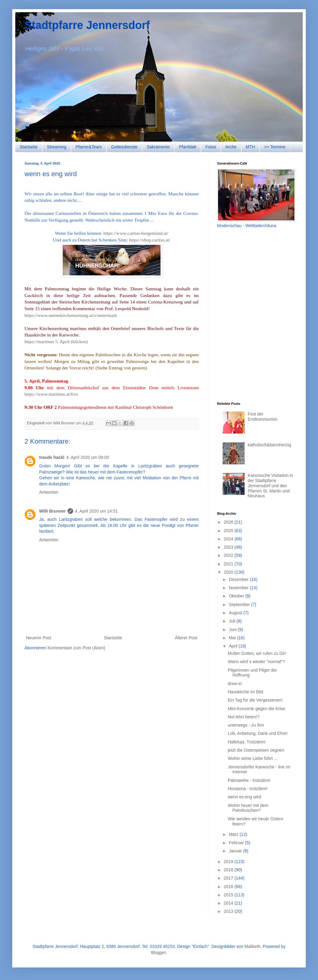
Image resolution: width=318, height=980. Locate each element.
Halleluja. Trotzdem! (247, 742)
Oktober (237, 596)
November (239, 588)
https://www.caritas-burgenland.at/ (136, 233)
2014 (229, 903)
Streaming (57, 147)
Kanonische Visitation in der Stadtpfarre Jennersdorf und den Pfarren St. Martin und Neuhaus (270, 486)
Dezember (239, 579)
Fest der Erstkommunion (263, 417)
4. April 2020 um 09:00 (87, 457)
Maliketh (253, 946)
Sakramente (158, 147)
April (234, 646)
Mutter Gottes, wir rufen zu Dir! (257, 653)
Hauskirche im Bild (246, 692)
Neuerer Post (39, 638)
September (240, 604)
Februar (237, 843)
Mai (233, 638)
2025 (229, 531)
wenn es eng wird (244, 797)
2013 (229, 911)
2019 (229, 862)
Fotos (211, 147)
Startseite (29, 147)
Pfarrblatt (188, 147)
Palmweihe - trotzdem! (249, 780)
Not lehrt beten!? (244, 717)
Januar (236, 851)
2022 (229, 555)
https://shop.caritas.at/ (150, 240)
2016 (229, 887)
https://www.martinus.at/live (51, 394)
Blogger (158, 953)
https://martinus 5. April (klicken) (56, 341)
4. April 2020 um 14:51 (96, 511)
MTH (250, 147)
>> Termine (275, 147)
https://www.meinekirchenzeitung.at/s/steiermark (71, 315)
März (234, 834)
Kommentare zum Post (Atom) (76, 648)
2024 (229, 539)
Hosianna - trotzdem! (248, 789)
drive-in (235, 684)
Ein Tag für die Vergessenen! (255, 700)
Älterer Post (186, 638)
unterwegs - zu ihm (246, 725)
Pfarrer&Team (89, 147)
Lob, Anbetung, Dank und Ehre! (258, 733)
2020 (229, 572)
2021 (229, 564)
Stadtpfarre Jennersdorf (87, 25)
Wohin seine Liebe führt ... (253, 758)
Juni (233, 630)
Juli (233, 621)
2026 (229, 522)
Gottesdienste (124, 147)
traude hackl (52, 457)
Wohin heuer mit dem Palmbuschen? (248, 808)
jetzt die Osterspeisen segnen (256, 750)
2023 (229, 547)
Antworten (49, 492)
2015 (229, 895)
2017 (229, 878)
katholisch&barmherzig (269, 445)
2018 (229, 870)
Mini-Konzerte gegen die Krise (257, 709)
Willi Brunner (52, 511)
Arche (231, 147)
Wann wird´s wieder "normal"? (256, 662)
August (236, 613)
